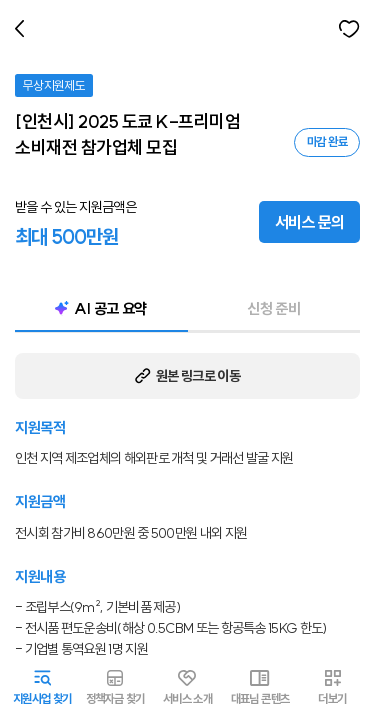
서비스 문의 (309, 222)
